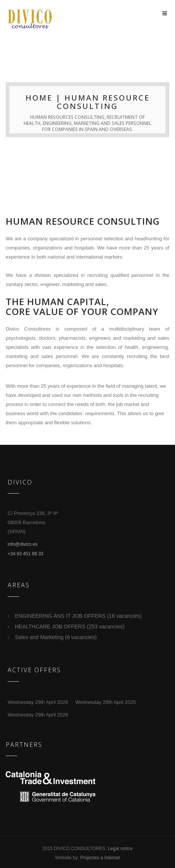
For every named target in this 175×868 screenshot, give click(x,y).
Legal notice (120, 849)
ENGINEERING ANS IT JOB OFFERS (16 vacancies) (78, 616)
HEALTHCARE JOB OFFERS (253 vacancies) (70, 627)
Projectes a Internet (100, 858)
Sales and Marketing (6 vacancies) (56, 637)
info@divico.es (22, 544)
